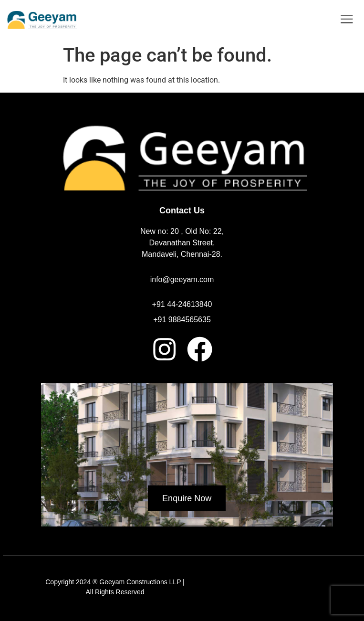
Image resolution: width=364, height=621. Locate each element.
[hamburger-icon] (346, 20)
